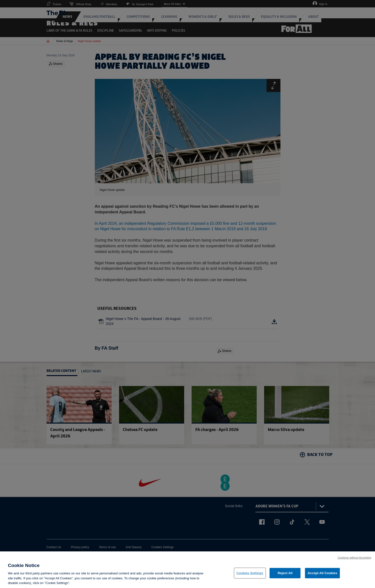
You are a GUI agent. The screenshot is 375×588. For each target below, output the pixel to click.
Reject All (285, 575)
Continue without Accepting (354, 559)
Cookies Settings (250, 575)
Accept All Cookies (323, 575)
